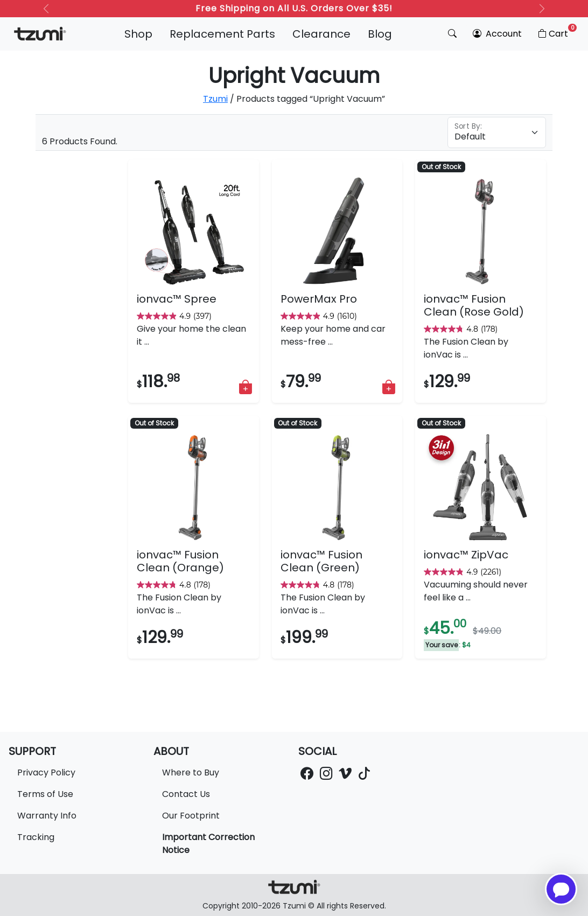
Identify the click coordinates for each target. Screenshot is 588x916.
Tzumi (215, 99)
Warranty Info (47, 816)
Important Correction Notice (208, 844)
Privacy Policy (46, 772)
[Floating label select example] (497, 132)
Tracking (36, 837)
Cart (556, 32)
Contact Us (186, 794)
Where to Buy (191, 772)
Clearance (321, 34)
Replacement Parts (222, 34)
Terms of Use (45, 794)
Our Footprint (191, 816)
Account (497, 34)
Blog (380, 34)
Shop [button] (138, 34)
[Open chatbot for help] (561, 889)
